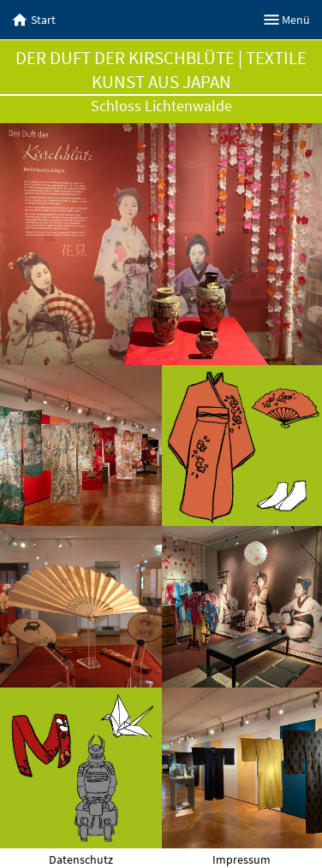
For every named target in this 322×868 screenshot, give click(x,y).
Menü (287, 20)
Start (34, 20)
